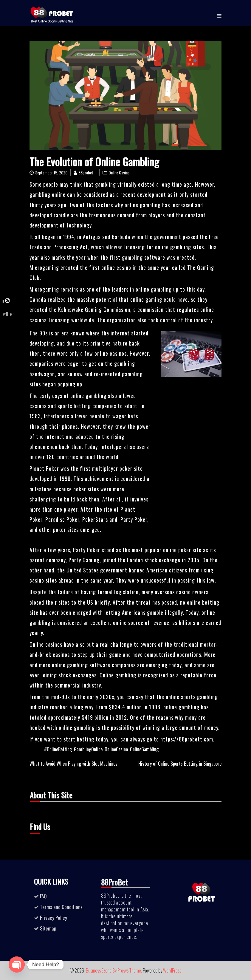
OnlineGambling (144, 749)
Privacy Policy (54, 918)
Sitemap (48, 928)
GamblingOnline (88, 749)
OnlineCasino (116, 749)
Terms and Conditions (61, 907)
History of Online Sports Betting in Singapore (180, 764)
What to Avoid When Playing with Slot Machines (73, 764)
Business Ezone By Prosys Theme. (114, 970)
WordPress (172, 970)
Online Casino (119, 172)
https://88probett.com (187, 739)
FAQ (43, 896)
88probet (86, 172)
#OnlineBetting (58, 749)
